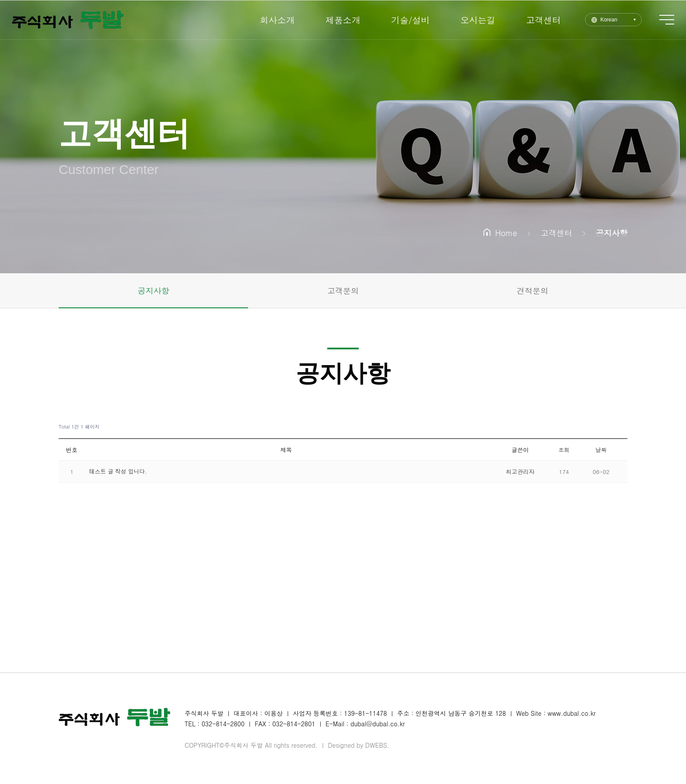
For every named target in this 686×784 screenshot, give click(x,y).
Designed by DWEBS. (359, 745)
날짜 (601, 450)
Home (500, 233)
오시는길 (468, 20)
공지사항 (154, 291)
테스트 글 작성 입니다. (119, 471)
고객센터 (533, 20)
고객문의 (343, 291)
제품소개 (333, 20)
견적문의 (532, 291)
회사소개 (267, 20)
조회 (564, 450)
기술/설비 (400, 20)
